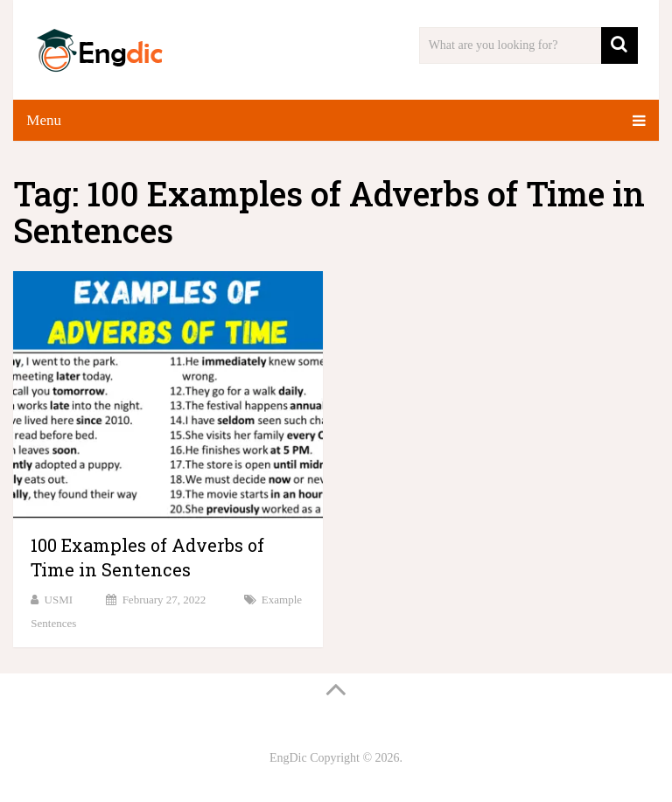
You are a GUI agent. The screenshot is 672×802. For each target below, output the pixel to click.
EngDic (288, 758)
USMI (59, 600)
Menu (44, 120)
